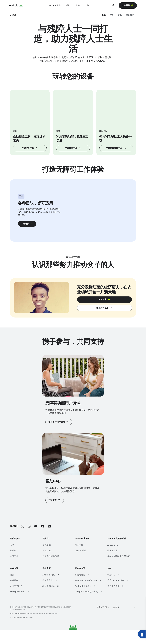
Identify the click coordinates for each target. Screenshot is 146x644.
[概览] (104, 15)
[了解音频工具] (73, 153)
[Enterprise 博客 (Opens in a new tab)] (24, 605)
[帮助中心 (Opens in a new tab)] (121, 589)
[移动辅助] (130, 15)
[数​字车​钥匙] (121, 564)
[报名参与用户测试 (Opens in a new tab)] (59, 436)
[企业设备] (24, 594)
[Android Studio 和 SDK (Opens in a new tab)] (89, 594)
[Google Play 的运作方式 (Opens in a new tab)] (89, 605)
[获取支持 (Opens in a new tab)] (55, 514)
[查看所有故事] (105, 322)
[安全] (24, 559)
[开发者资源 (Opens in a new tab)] (89, 589)
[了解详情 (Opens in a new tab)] (27, 233)
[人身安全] (24, 570)
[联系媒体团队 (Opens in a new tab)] (56, 600)
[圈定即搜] (89, 559)
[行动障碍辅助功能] (56, 570)
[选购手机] (128, 5)
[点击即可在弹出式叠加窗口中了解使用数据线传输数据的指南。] (105, 313)
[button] (124, 621)
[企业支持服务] (24, 600)
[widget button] (142, 634)
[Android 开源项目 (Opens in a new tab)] (89, 600)
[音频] (120, 15)
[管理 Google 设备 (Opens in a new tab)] (121, 594)
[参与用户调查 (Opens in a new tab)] (121, 600)
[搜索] (113, 6)
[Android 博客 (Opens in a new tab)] (56, 589)
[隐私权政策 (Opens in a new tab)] (103, 621)
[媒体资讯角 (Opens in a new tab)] (56, 594)
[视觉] (112, 15)
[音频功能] (56, 564)
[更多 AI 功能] (89, 564)
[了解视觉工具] (30, 153)
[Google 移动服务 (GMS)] (121, 570)
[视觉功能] (56, 559)
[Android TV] (121, 559)
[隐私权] (24, 564)
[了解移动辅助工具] (116, 153)
